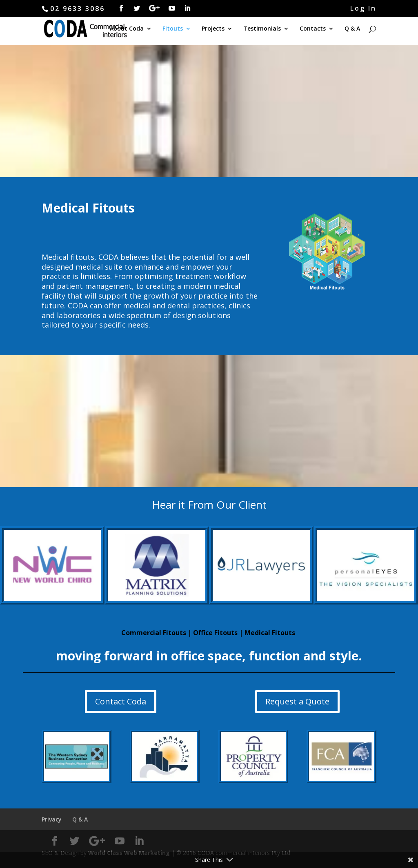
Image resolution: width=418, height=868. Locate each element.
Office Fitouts (215, 633)
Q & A (352, 29)
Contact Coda (121, 701)
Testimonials (262, 29)
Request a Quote (297, 701)
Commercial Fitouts (154, 633)
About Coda (127, 29)
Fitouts (173, 29)
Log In (363, 9)
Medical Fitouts (270, 633)
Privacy (52, 819)
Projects (213, 29)
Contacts (313, 29)
